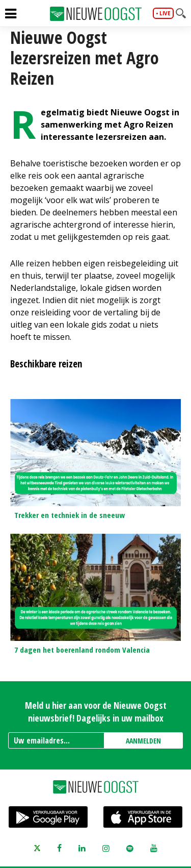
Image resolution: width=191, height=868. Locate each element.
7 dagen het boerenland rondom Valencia (82, 650)
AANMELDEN (143, 741)
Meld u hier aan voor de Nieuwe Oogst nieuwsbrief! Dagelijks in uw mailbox (96, 712)
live (165, 13)
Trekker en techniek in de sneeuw (70, 515)
